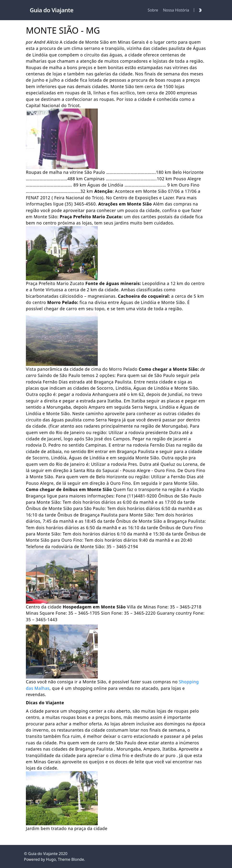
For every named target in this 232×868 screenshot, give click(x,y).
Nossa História (176, 10)
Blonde (78, 859)
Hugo (51, 859)
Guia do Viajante (43, 854)
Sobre (153, 10)
